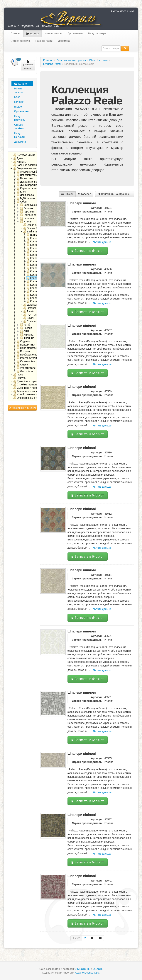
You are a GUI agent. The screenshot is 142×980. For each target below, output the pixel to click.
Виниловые (35, 235)
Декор (19, 158)
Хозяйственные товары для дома (35, 394)
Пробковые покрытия (31, 355)
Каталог (32, 33)
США (25, 331)
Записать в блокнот (88, 251)
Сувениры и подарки (27, 388)
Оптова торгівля (20, 41)
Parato (29, 311)
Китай (25, 325)
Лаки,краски (26, 195)
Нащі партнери (97, 33)
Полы (18, 375)
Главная (15, 33)
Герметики (25, 178)
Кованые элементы (27, 165)
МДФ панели (26, 198)
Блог (17, 97)
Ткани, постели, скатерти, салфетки (37, 391)
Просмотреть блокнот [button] (28, 65)
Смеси (22, 365)
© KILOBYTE (82, 969)
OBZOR (97, 969)
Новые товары (53, 33)
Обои (22, 202)
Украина (27, 335)
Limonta (30, 308)
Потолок (23, 351)
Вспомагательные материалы (36, 175)
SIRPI (28, 318)
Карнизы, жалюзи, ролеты (34, 188)
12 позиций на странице (115, 194)
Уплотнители (26, 368)
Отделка (23, 341)
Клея (21, 192)
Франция (27, 338)
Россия (26, 328)
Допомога (64, 41)
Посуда (19, 378)
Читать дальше (102, 242)
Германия (28, 212)
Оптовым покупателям (22, 408)
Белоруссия (29, 205)
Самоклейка (26, 361)
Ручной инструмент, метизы (32, 381)
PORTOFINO (33, 315)
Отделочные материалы (30, 168)
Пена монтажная (28, 348)
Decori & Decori (34, 225)
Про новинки (75, 33)
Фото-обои (25, 371)
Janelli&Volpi (32, 305)
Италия (26, 222)
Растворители (27, 358)
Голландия (28, 215)
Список (67, 194)
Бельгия (27, 208)
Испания (27, 218)
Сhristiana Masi (34, 321)
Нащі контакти (44, 41)
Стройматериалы (26, 384)
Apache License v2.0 (87, 973)
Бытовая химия (24, 155)
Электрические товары (29, 398)
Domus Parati (33, 228)
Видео (18, 107)
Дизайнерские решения (33, 185)
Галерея (19, 102)
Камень (20, 162)
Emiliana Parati (34, 232)
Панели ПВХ (26, 345)
